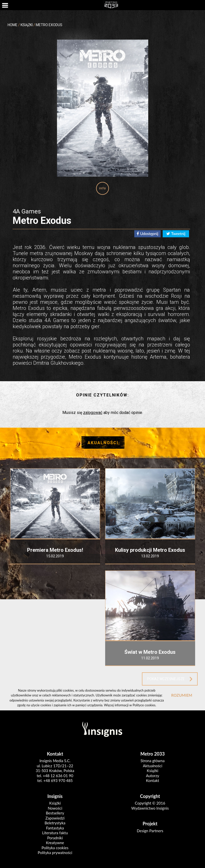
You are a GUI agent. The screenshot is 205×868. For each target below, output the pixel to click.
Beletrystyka (55, 823)
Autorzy (153, 776)
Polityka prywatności (55, 853)
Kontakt (153, 780)
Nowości (55, 808)
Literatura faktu (55, 833)
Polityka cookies (55, 848)
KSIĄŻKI (27, 25)
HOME (13, 25)
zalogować (93, 413)
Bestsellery (55, 813)
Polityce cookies (144, 705)
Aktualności (153, 766)
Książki (152, 771)
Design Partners (150, 831)
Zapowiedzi (55, 818)
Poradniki (55, 838)
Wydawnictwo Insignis (150, 808)
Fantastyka (55, 828)
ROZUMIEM (182, 695)
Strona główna (153, 761)
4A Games (27, 211)
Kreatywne (55, 843)
